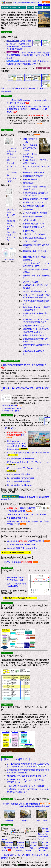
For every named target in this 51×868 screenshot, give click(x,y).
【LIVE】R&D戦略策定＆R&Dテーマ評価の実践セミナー (26, 365)
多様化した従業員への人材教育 (35, 199)
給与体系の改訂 (29, 231)
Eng (13, 428)
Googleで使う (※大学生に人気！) (25, 541)
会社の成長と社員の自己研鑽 (34, 238)
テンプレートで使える (18, 562)
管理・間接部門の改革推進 (33, 217)
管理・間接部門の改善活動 (33, 206)
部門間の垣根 (28, 183)
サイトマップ (37, 855)
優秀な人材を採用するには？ (34, 335)
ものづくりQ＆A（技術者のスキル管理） (12, 151)
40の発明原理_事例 (20, 459)
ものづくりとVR (29, 220)
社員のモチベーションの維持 (34, 234)
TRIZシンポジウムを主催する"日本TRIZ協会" (26, 786)
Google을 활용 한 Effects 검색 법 (22, 548)
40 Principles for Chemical (20, 478)
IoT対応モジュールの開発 (33, 202)
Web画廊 (26, 855)
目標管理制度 (28, 210)
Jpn (5, 428)
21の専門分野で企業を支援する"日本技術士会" (26, 776)
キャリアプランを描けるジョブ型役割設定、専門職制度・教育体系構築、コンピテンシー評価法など (28, 55)
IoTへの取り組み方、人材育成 (35, 213)
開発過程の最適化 (30, 180)
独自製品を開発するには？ (33, 326)
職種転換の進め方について (33, 224)
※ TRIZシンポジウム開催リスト (11, 411)
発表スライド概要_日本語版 (9, 406)
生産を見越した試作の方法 (33, 173)
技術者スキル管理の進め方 (33, 227)
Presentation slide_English (11, 408)
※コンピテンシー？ (42, 89)
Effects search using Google (21, 544)
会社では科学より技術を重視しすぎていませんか (31, 148)
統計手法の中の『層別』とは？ (34, 291)
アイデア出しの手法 (30, 241)
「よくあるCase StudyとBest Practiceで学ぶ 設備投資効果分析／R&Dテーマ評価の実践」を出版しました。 (28, 109)
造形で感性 (10, 163)
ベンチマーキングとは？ (8, 259)
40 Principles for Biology (19, 485)
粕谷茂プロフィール (12, 855)
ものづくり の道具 (30, 282)
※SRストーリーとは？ (8, 89)
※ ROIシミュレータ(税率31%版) (25, 89)
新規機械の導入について (33, 176)
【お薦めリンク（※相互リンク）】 (15, 759)
